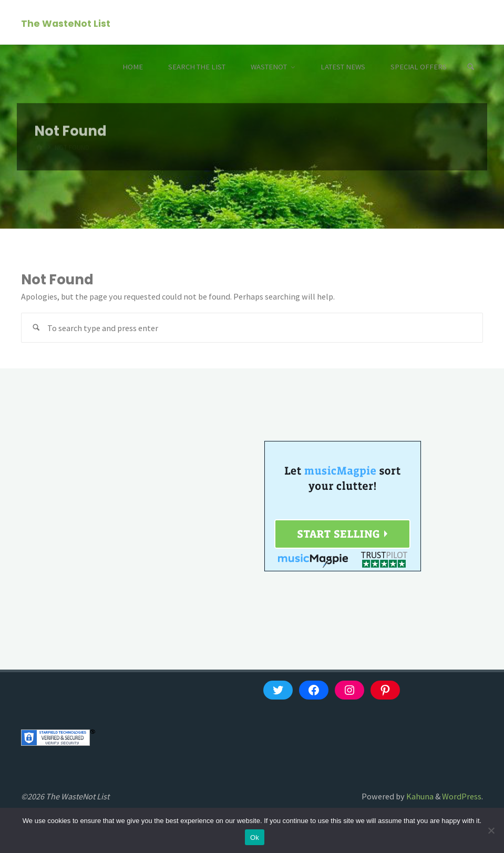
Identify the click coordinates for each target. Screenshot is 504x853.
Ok (255, 837)
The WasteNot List (66, 23)
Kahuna (419, 796)
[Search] (471, 67)
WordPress (462, 796)
